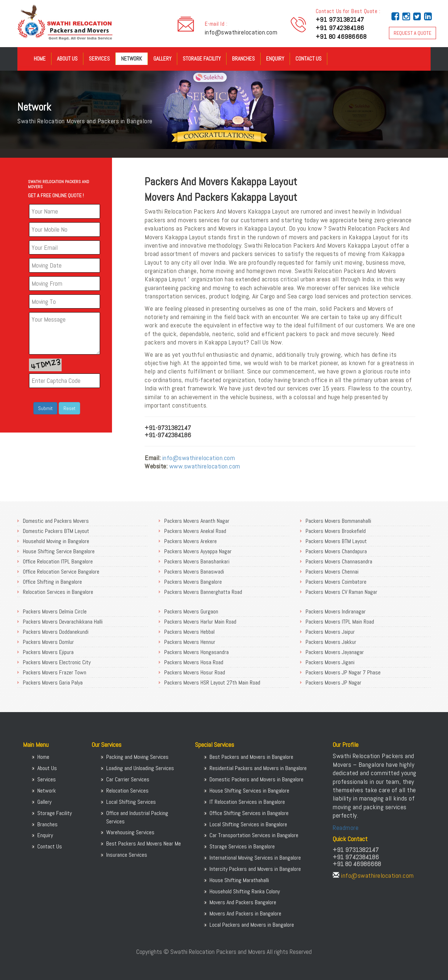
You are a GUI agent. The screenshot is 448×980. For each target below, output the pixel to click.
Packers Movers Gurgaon (191, 611)
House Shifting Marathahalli (239, 880)
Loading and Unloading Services (140, 768)
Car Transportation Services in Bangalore (254, 835)
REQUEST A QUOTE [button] (412, 33)
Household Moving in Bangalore (56, 541)
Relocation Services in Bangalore (58, 592)
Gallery (162, 59)
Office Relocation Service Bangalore (61, 572)
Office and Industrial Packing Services (137, 817)
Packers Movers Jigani (330, 662)
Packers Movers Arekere (190, 541)
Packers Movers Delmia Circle (55, 611)
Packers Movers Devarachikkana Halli (63, 622)
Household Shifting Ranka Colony (245, 891)
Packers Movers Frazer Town (55, 672)
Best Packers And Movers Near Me (144, 843)
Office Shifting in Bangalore (52, 582)
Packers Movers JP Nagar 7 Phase (343, 672)
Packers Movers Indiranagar (336, 611)
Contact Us (308, 59)
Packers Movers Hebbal (189, 632)
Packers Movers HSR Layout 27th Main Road (212, 683)
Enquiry (275, 59)
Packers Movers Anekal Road (195, 531)
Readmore (346, 828)
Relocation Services (127, 791)
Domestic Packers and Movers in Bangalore (256, 779)
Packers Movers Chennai (332, 572)
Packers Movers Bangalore (193, 582)
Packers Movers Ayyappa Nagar (198, 551)
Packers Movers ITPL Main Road (340, 622)
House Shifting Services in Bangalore (249, 791)
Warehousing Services (130, 832)
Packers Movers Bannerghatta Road (203, 592)
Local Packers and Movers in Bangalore (252, 925)
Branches (243, 59)
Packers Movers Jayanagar (335, 652)
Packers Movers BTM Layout (336, 541)
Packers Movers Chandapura (336, 551)
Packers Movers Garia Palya (53, 683)
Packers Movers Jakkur (331, 642)
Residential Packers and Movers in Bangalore (258, 768)
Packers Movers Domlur (48, 642)
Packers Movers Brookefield (336, 531)
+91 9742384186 (340, 28)
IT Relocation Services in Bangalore (247, 802)
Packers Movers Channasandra (339, 561)
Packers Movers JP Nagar (333, 683)
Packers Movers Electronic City (57, 662)
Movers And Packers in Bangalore (245, 913)
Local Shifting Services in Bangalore (248, 824)
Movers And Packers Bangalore (243, 902)
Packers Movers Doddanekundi (56, 632)
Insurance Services (127, 855)
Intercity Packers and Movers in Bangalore (255, 869)
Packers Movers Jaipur (330, 632)
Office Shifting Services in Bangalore (249, 813)
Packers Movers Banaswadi (194, 572)
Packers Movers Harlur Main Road (200, 622)
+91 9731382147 (340, 19)
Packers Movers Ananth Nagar (197, 521)
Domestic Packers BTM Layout (56, 531)
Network (132, 59)
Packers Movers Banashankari (197, 561)
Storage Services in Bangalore (242, 846)
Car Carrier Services (128, 779)
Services (99, 59)
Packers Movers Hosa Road (194, 662)
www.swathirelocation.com (205, 466)
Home (40, 59)
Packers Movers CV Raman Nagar (341, 592)
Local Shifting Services (131, 802)
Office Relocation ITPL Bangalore (58, 561)
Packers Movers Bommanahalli (338, 521)
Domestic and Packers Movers (56, 521)
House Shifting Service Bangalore (59, 551)
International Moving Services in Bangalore (255, 858)
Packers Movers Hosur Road (195, 672)
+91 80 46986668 (341, 36)
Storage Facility (202, 59)
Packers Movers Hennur (190, 642)
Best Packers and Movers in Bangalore (251, 757)
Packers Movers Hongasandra (196, 652)
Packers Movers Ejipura (48, 652)
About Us (67, 59)
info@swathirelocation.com (241, 32)
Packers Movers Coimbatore (336, 582)
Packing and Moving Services (137, 757)
